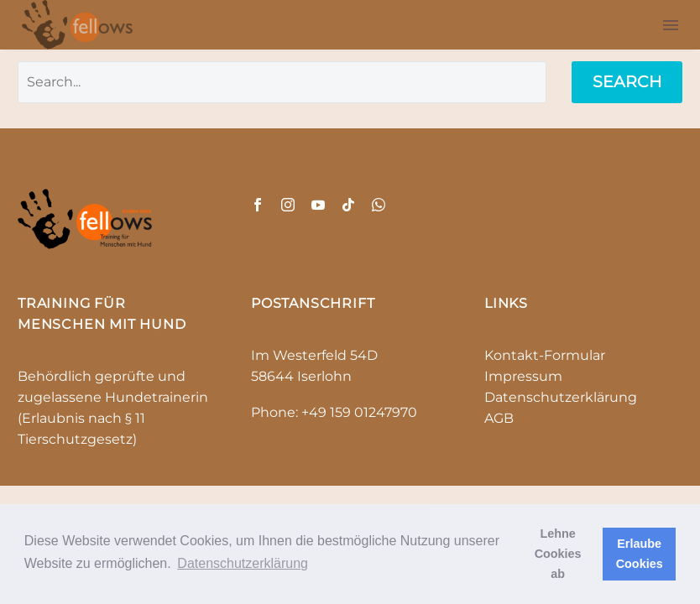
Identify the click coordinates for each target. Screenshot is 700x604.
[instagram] (288, 205)
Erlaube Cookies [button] (640, 554)
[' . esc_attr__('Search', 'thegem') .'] (282, 82)
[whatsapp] (379, 205)
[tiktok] (348, 205)
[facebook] (258, 205)
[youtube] (318, 205)
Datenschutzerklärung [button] (243, 563)
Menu (671, 25)
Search (627, 82)
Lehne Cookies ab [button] (558, 554)
